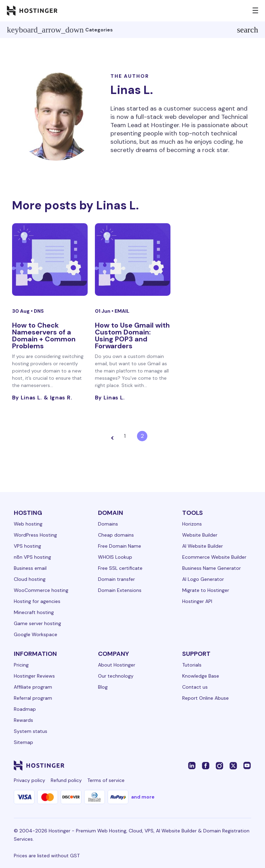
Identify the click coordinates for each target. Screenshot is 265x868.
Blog (103, 687)
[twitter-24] (233, 765)
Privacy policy (30, 780)
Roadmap (25, 709)
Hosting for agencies (37, 601)
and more (143, 797)
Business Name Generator (212, 568)
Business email (30, 568)
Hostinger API (197, 601)
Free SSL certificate (120, 568)
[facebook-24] (206, 765)
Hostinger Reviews (34, 676)
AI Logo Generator (203, 579)
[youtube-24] (247, 765)
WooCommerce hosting (41, 590)
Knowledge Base (201, 676)
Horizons (192, 524)
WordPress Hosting (35, 535)
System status (31, 731)
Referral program (33, 698)
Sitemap (23, 742)
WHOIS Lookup (115, 557)
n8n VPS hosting (32, 557)
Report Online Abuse (205, 698)
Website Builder (200, 535)
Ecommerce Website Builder (214, 557)
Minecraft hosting (34, 612)
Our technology (116, 676)
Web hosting (28, 524)
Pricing (21, 665)
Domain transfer (116, 579)
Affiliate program (33, 687)
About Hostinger (117, 665)
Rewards (23, 720)
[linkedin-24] (192, 765)
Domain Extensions (120, 590)
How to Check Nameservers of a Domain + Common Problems (44, 336)
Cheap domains (116, 535)
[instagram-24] (219, 765)
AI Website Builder (203, 546)
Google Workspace (36, 634)
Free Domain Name (120, 546)
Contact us (195, 687)
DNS (39, 311)
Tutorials (192, 665)
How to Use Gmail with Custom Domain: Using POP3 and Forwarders (132, 336)
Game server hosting (37, 623)
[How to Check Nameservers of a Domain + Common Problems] (50, 260)
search (248, 30)
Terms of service (106, 780)
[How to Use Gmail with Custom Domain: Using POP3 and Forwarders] (133, 260)
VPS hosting (27, 546)
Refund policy (66, 780)
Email (122, 311)
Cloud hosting (30, 579)
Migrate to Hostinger (206, 590)
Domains (108, 524)
